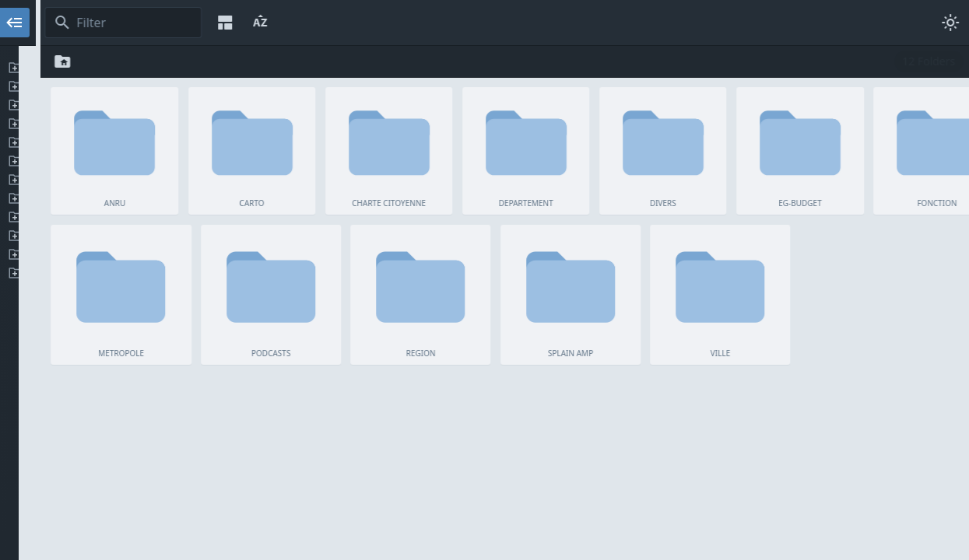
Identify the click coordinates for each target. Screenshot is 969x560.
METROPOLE (123, 198)
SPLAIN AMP (123, 254)
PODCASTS (123, 217)
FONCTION (123, 180)
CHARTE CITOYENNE (123, 105)
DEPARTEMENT (123, 124)
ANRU (123, 68)
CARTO (123, 86)
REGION (123, 236)
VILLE (123, 273)
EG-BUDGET (123, 161)
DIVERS (123, 142)
